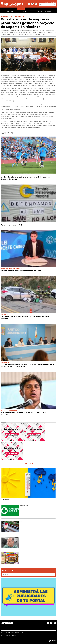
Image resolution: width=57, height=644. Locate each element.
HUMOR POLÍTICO (10, 11)
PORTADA (3, 9)
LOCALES (8, 9)
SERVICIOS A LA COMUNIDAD (45, 11)
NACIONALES (28, 9)
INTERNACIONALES (36, 9)
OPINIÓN (49, 9)
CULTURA (54, 9)
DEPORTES (26, 11)
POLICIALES (44, 9)
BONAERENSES (21, 9)
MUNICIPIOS (14, 9)
